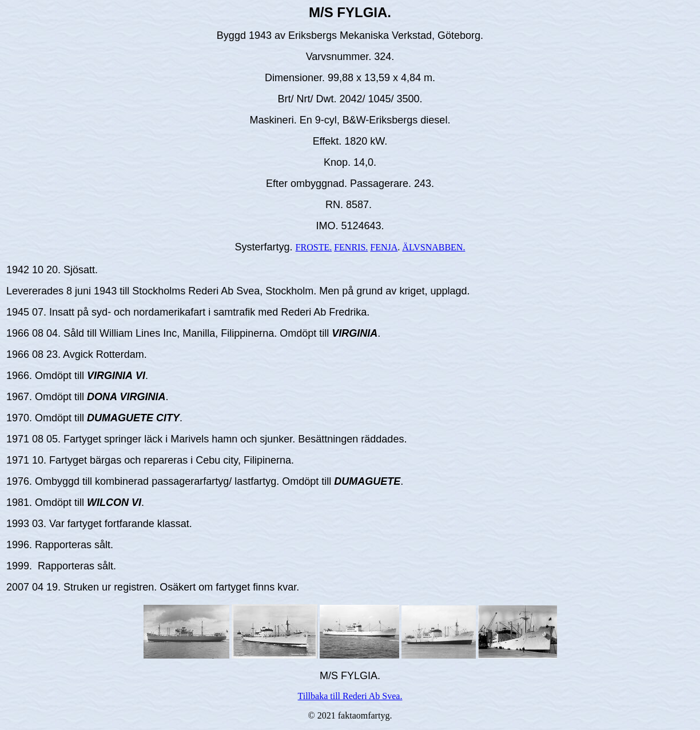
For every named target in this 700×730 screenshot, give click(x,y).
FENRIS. (351, 247)
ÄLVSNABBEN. (433, 247)
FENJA (384, 247)
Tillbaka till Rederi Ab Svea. (350, 696)
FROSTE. (314, 247)
